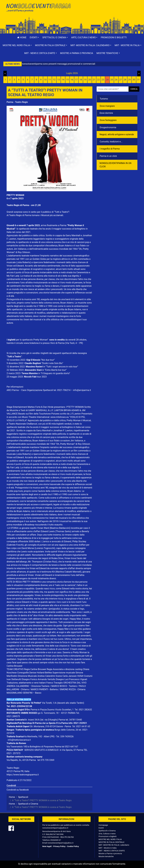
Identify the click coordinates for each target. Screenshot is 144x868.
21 (94, 80)
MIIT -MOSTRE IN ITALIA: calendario (114, 845)
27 (121, 80)
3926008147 (56, 840)
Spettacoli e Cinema (107, 831)
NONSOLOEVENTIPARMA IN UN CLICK (115, 165)
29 (129, 80)
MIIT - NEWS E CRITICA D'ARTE (112, 851)
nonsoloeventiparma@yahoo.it (55, 828)
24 (107, 80)
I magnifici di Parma (110, 149)
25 (112, 80)
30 (134, 80)
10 (45, 80)
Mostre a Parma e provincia (77, 53)
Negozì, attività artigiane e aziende (117, 134)
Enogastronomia (108, 127)
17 (76, 80)
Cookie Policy (73, 846)
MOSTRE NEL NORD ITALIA (110, 839)
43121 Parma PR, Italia (18, 771)
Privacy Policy (59, 846)
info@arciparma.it (82, 390)
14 (63, 80)
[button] (34, 38)
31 (138, 80)
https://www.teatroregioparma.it (23, 775)
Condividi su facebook (18, 790)
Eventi (101, 828)
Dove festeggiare (108, 120)
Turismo (104, 99)
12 (54, 80)
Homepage (103, 825)
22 (98, 80)
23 (103, 80)
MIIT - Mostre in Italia (108, 848)
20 (90, 80)
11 (50, 80)
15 (67, 80)
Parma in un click (108, 156)
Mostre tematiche (106, 856)
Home (22, 37)
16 (72, 80)
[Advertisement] (106, 11)
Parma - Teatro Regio (17, 102)
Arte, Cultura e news (107, 834)
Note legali (47, 846)
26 (116, 80)
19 (85, 80)
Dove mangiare (107, 106)
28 (125, 80)
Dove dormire (106, 113)
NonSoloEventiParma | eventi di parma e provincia (38, 8)
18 (81, 80)
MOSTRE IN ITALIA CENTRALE (111, 842)
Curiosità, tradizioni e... (111, 142)
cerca (134, 89)
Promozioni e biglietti (114, 37)
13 (59, 80)
